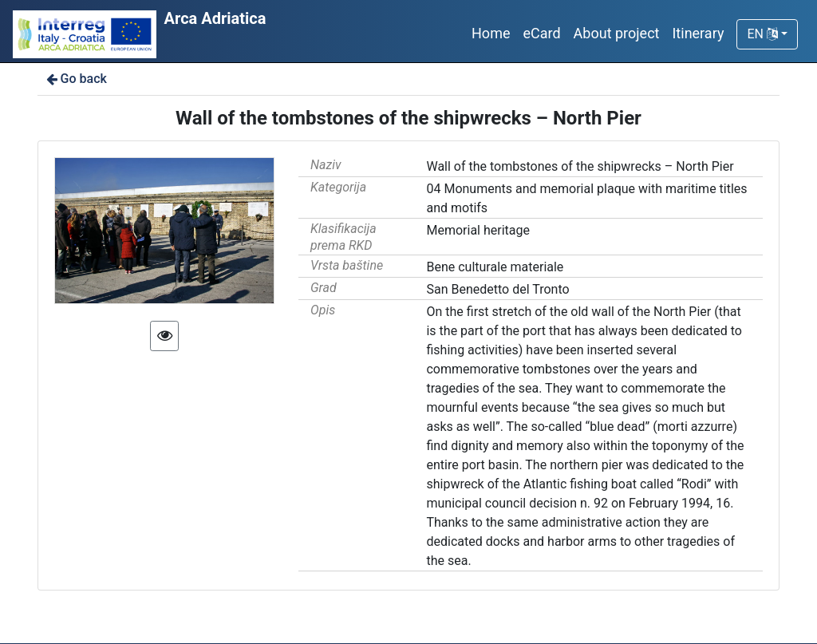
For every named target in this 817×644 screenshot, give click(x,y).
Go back (75, 79)
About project (617, 33)
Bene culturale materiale (495, 267)
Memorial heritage (478, 230)
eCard (541, 33)
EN (762, 34)
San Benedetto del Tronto (497, 289)
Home (491, 33)
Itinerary (698, 33)
